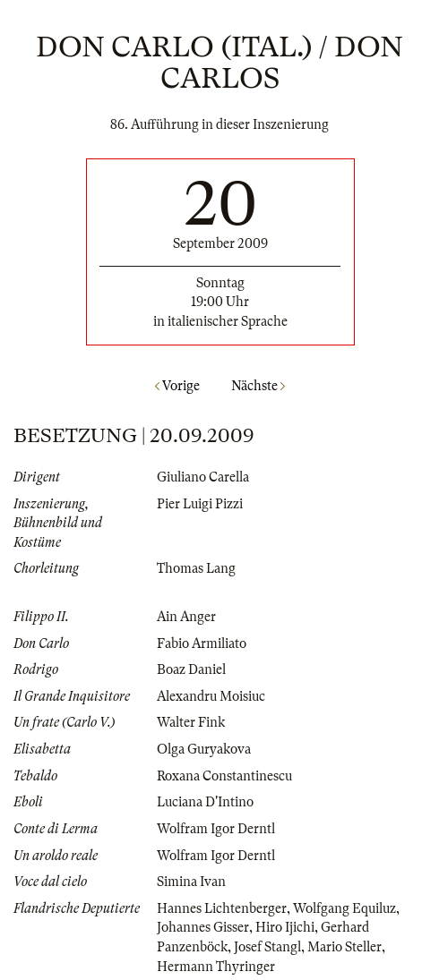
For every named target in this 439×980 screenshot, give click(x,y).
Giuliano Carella (203, 477)
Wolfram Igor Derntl (216, 829)
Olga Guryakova (204, 749)
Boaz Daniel (191, 669)
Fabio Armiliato (202, 643)
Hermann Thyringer (216, 967)
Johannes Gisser (203, 927)
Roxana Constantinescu (224, 776)
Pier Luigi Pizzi (200, 504)
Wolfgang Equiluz (344, 908)
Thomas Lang (196, 568)
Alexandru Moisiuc (211, 696)
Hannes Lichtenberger (222, 908)
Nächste (258, 386)
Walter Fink (191, 722)
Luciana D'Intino (205, 802)
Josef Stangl (267, 947)
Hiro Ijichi (285, 927)
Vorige (177, 386)
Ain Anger (186, 617)
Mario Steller (344, 947)
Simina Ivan (191, 882)
